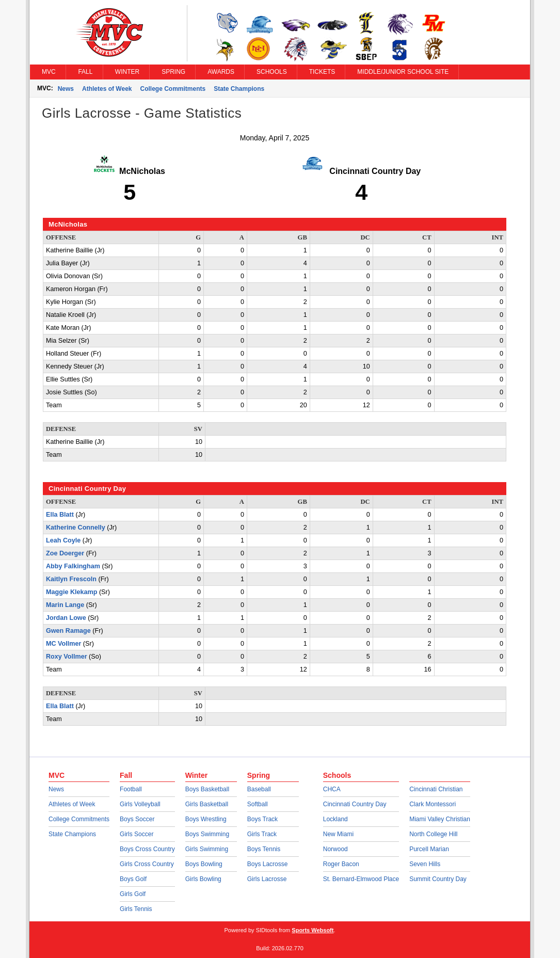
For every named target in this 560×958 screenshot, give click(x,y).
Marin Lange (65, 605)
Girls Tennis (136, 909)
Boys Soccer (137, 819)
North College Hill (433, 834)
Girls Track (262, 834)
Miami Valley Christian (440, 819)
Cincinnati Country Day (355, 804)
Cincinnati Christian (436, 789)
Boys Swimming (207, 834)
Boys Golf (133, 879)
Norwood (335, 849)
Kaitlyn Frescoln (71, 579)
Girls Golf (133, 894)
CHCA (332, 789)
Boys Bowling (204, 864)
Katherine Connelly (76, 528)
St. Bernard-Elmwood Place (361, 879)
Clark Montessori (433, 804)
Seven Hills (425, 864)
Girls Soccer (137, 834)
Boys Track (262, 819)
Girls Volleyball (140, 804)
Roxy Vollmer (67, 657)
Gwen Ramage (68, 631)
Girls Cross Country (147, 864)
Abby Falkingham (73, 566)
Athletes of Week (107, 89)
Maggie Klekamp (71, 592)
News (66, 89)
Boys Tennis (264, 849)
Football (131, 789)
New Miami (338, 834)
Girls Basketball (207, 804)
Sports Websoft (313, 930)
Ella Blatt (60, 515)
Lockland (335, 819)
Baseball (259, 789)
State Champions (239, 89)
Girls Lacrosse (267, 879)
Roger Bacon (341, 864)
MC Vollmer (63, 644)
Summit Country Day (438, 879)
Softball (258, 804)
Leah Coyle (63, 540)
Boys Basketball (207, 789)
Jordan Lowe (66, 618)
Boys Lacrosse (268, 864)
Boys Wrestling (206, 819)
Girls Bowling (203, 879)
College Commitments (173, 89)
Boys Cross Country (147, 849)
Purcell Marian (429, 849)
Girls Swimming (207, 849)
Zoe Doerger (65, 553)
